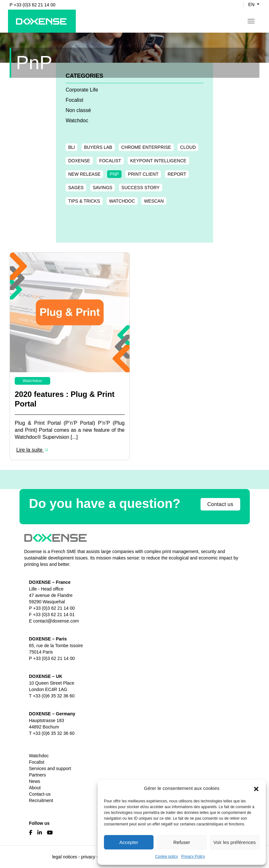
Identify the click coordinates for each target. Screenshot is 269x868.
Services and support (50, 768)
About (35, 788)
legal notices (65, 857)
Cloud (188, 147)
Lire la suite (32, 450)
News (35, 781)
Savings (103, 188)
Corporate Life (82, 90)
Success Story (141, 188)
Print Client (143, 174)
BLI (71, 147)
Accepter (129, 842)
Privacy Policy (193, 856)
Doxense (79, 161)
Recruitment (41, 800)
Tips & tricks (84, 201)
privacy (88, 857)
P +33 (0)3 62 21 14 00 (32, 5)
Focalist (74, 100)
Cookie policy (166, 856)
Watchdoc (77, 121)
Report (177, 174)
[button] (256, 788)
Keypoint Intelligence (158, 161)
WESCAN (154, 201)
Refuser (182, 842)
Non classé (78, 110)
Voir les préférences (235, 842)
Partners (38, 775)
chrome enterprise (146, 147)
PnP (114, 174)
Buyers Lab (98, 147)
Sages (76, 188)
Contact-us (40, 794)
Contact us (220, 504)
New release (84, 174)
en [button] (252, 5)
